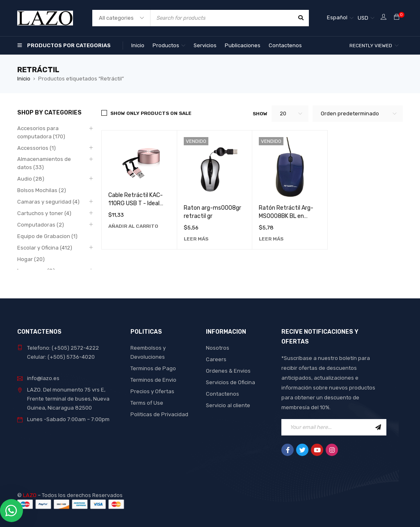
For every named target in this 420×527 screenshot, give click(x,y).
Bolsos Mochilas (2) (42, 190)
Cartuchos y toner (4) (44, 213)
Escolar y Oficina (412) (45, 248)
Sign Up (378, 427)
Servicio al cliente (228, 405)
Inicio (24, 79)
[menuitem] (340, 18)
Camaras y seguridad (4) (48, 202)
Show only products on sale (151, 113)
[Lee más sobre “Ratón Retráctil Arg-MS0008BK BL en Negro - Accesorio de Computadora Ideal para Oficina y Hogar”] (271, 239)
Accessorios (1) (37, 148)
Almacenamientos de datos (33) (44, 163)
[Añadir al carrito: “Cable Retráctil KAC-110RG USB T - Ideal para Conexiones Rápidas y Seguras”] (133, 226)
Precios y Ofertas (152, 391)
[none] (340, 18)
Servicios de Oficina (231, 382)
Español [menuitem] (337, 17)
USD (363, 18)
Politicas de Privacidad (159, 414)
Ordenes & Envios (228, 371)
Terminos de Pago (153, 368)
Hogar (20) (31, 259)
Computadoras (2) (41, 225)
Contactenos (223, 394)
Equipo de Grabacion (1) (47, 236)
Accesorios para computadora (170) (41, 132)
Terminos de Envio (153, 380)
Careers (216, 359)
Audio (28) (31, 179)
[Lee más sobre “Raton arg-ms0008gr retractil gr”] (196, 239)
